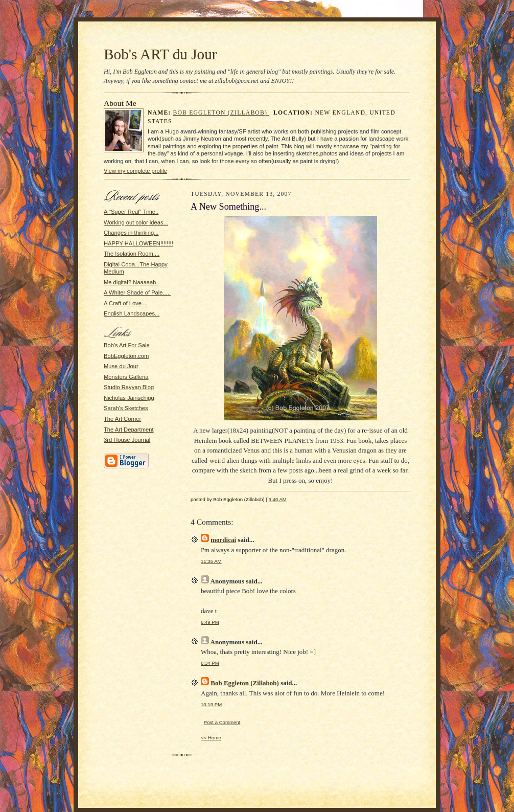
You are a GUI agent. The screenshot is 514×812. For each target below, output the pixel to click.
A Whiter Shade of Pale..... (137, 292)
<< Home (211, 738)
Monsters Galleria (126, 377)
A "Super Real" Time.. (131, 212)
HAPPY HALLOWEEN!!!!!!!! (138, 243)
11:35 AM (211, 561)
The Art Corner (122, 419)
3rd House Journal (127, 440)
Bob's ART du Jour (160, 54)
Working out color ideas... (136, 222)
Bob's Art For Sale (127, 345)
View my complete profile (135, 171)
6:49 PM (210, 622)
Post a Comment (222, 722)
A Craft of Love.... (126, 303)
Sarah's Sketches (126, 408)
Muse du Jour (121, 366)
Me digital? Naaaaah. (131, 282)
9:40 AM (278, 499)
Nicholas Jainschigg (129, 398)
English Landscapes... (132, 313)
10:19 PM (211, 704)
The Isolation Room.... (132, 254)
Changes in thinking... (131, 233)
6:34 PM (210, 663)
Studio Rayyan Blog (129, 387)
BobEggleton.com (126, 356)
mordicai (223, 540)
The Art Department (129, 430)
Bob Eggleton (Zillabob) (221, 113)
